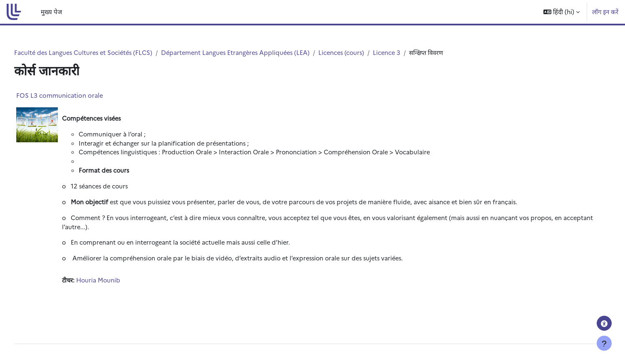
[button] (562, 12)
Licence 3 (414, 53)
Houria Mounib (115, 284)
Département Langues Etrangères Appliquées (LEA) (258, 53)
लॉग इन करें (605, 11)
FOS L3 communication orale (75, 95)
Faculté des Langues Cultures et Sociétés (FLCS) (101, 53)
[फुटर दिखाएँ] (604, 343)
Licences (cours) (367, 53)
